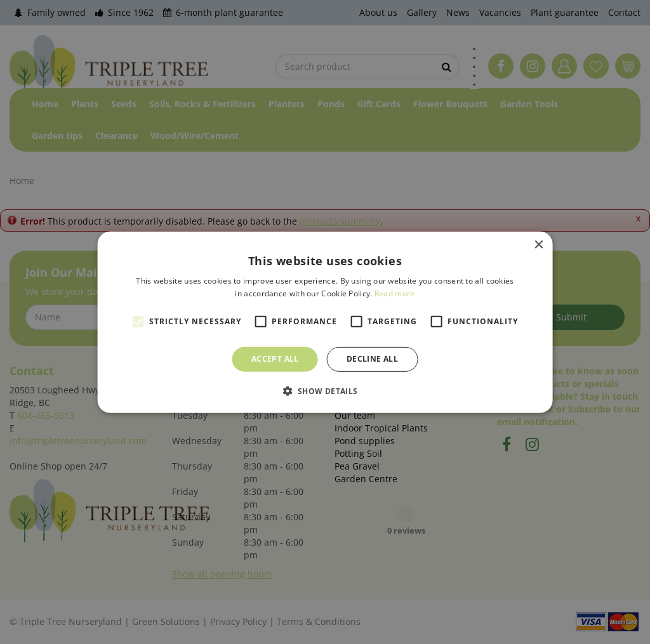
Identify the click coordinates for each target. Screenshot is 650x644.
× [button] (538, 245)
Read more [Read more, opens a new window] (395, 293)
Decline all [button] (372, 359)
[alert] (325, 322)
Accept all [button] (275, 359)
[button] (325, 391)
